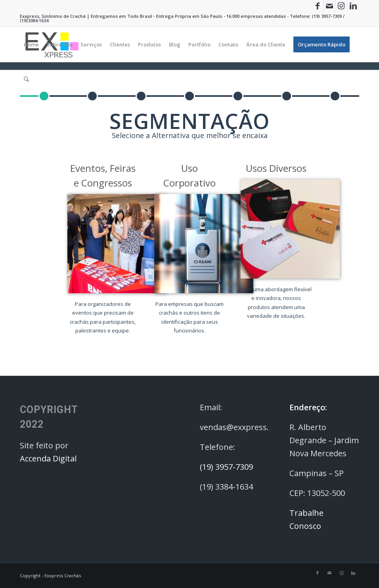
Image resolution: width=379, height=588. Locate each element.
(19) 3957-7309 (327, 16)
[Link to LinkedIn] (353, 6)
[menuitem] (31, 44)
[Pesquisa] (26, 79)
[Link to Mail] (329, 6)
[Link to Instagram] (341, 6)
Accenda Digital (48, 458)
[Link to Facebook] (317, 6)
